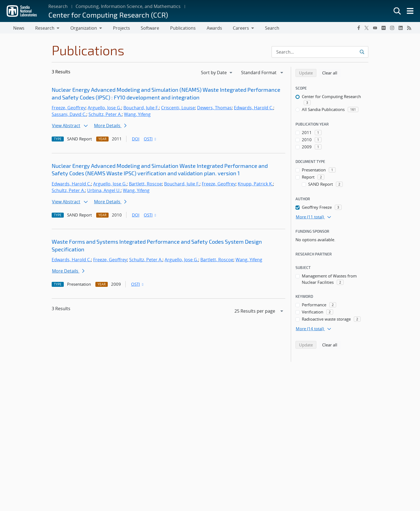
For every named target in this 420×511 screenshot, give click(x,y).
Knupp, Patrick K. (255, 185)
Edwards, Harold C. (254, 109)
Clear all (331, 74)
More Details (110, 127)
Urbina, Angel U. (104, 191)
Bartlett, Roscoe (145, 185)
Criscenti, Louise (178, 109)
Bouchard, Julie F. (141, 109)
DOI (136, 140)
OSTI (150, 140)
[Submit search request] (362, 53)
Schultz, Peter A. (105, 115)
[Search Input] (320, 53)
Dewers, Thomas (214, 109)
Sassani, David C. (69, 115)
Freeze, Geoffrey (69, 109)
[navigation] (217, 74)
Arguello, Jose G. (104, 109)
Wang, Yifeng (137, 115)
